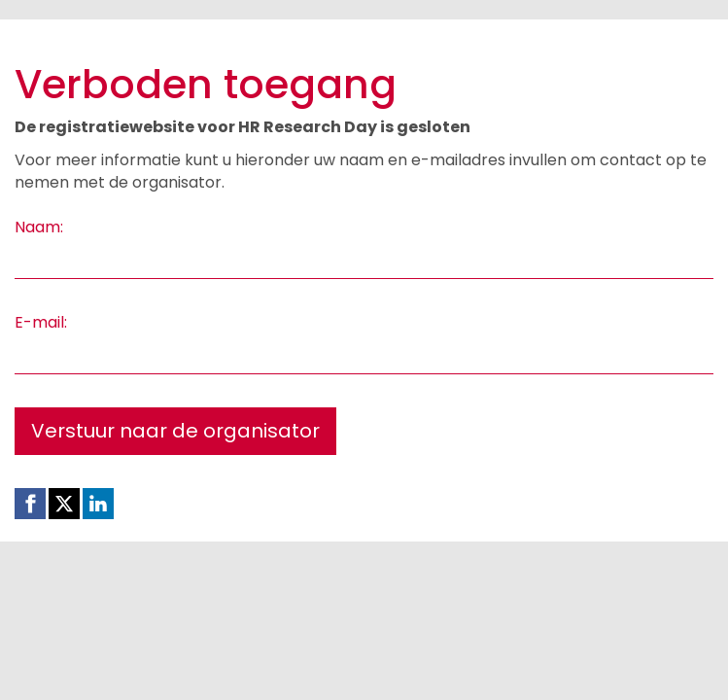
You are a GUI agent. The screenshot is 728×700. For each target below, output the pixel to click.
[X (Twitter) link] (64, 504)
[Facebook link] (30, 504)
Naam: (39, 227)
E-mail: (41, 323)
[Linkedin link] (98, 504)
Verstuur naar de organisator (175, 431)
